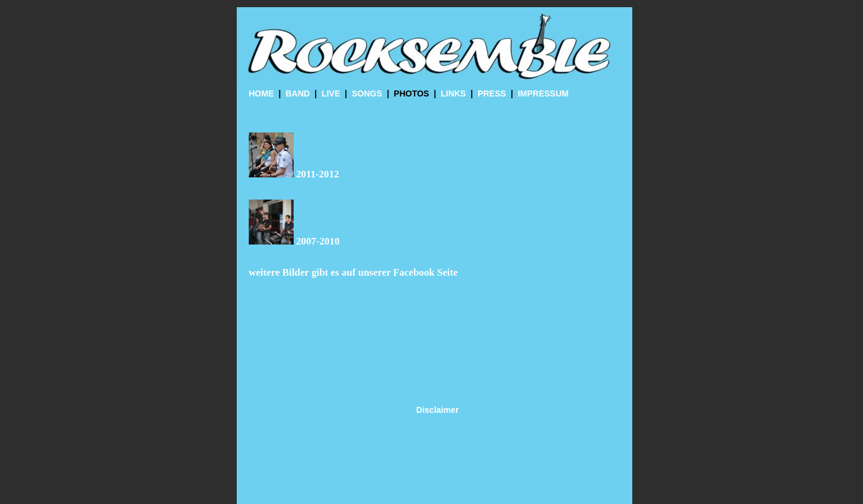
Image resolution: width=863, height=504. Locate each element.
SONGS (367, 93)
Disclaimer (438, 410)
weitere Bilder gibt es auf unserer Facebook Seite (353, 272)
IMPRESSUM (543, 93)
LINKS (453, 93)
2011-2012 (318, 174)
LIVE (331, 93)
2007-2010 (318, 241)
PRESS (492, 93)
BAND (297, 93)
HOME (261, 93)
